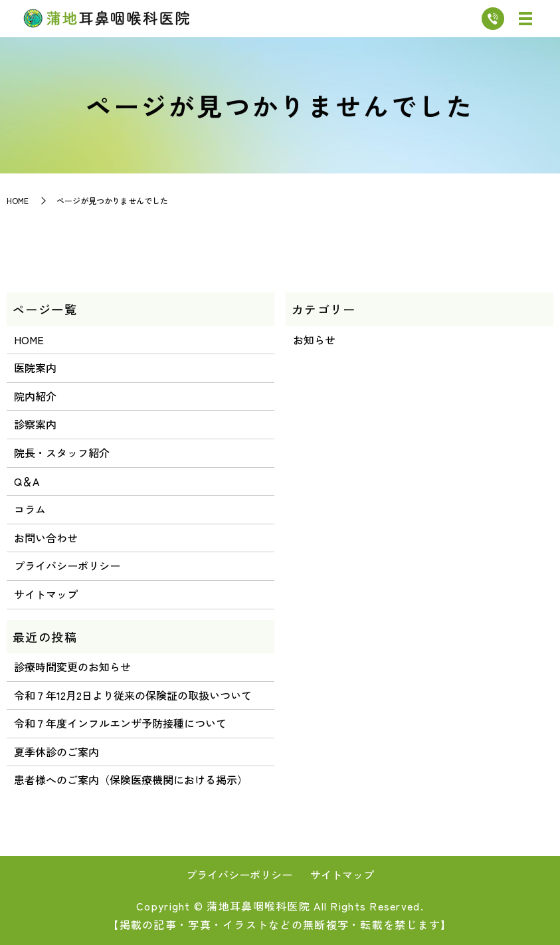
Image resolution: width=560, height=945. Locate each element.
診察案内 (35, 424)
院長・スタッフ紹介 (62, 453)
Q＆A (27, 481)
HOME (18, 200)
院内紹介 (35, 396)
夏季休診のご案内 (56, 752)
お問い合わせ (46, 538)
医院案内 (35, 367)
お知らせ (314, 340)
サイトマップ (46, 594)
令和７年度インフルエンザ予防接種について (120, 723)
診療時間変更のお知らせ (72, 667)
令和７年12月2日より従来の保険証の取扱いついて (133, 695)
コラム (30, 509)
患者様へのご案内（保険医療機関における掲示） (131, 780)
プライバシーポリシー (67, 566)
